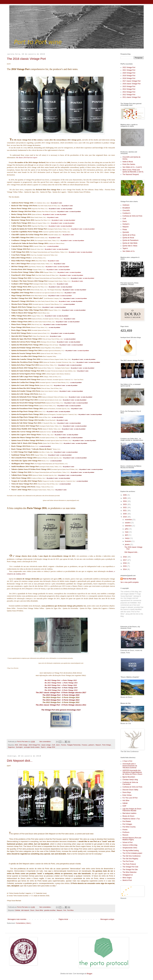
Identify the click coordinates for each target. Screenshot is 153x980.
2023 (125, 504)
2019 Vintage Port (129, 76)
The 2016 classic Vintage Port (26, 59)
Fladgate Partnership (74, 745)
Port (65, 910)
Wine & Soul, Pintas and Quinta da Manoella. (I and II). (133, 171)
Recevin (125, 835)
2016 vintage (24, 745)
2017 (125, 560)
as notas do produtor (61, 214)
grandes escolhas (50, 910)
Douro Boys (127, 792)
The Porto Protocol (129, 864)
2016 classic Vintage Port (131, 84)
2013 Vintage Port (129, 92)
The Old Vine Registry (130, 859)
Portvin (125, 830)
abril (127, 535)
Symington (19, 747)
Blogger (90, 974)
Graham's (126, 224)
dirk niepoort (25, 910)
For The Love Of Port (130, 798)
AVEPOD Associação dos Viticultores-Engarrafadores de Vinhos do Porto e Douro (132, 772)
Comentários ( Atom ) (23, 923)
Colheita (18, 910)
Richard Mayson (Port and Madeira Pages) (132, 839)
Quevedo (126, 232)
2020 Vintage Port (129, 73)
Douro (32, 910)
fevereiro (128, 541)
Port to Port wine (130, 579)
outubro (128, 523)
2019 (125, 517)
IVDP (124, 806)
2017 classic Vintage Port (131, 81)
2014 (125, 569)
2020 (125, 514)
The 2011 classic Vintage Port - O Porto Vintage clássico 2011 (61, 705)
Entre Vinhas (127, 795)
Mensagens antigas (107, 919)
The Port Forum (128, 861)
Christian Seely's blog (130, 780)
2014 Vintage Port (129, 89)
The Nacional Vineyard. (131, 174)
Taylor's (43, 747)
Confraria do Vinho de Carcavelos (130, 783)
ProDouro (126, 832)
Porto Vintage (107, 745)
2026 (125, 495)
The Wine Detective (129, 872)
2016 (17, 745)
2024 (125, 501)
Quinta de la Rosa (129, 235)
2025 (125, 498)
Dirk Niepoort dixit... (20, 761)
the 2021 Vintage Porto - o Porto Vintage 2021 (61, 683)
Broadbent (126, 208)
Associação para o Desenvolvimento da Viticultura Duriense (130, 766)
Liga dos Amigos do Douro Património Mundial (132, 810)
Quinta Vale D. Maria (130, 246)
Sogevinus (12, 747)
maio (127, 532)
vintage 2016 (51, 747)
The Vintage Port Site (130, 870)
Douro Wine (40, 910)
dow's (58, 745)
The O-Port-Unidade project (132, 853)
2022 (125, 507)
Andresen (126, 205)
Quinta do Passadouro (130, 240)
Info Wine (126, 800)
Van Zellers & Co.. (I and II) (132, 167)
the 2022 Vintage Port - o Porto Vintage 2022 (61, 680)
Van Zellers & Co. (129, 251)
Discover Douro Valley (130, 790)
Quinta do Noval (128, 238)
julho (127, 529)
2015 (125, 566)
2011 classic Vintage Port (131, 97)
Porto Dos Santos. (129, 164)
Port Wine (70, 910)
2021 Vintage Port (129, 70)
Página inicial (63, 919)
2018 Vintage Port (129, 78)
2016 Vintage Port (35, 745)
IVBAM (125, 803)
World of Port (127, 880)
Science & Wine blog (130, 845)
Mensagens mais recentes (17, 919)
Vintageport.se (128, 875)
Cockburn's (127, 213)
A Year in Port (127, 761)
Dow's (125, 221)
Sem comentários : (46, 742)
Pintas (125, 230)
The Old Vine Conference (131, 856)
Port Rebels (127, 821)
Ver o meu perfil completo (130, 582)
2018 (125, 557)
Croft (54, 745)
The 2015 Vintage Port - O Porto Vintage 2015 (61, 695)
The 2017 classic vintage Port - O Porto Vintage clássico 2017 (61, 693)
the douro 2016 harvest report (27, 157)
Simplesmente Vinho (130, 848)
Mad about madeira (129, 813)
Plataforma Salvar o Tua (131, 819)
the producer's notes (48, 214)
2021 (125, 511)
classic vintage (46, 745)
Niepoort (99, 745)
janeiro (127, 544)
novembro (129, 520)
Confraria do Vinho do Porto (132, 216)
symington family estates (32, 747)
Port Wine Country (129, 827)
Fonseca (85, 745)
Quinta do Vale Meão (130, 243)
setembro (128, 526)
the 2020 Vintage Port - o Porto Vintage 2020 (61, 685)
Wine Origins (127, 878)
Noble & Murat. (128, 162)
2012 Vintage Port (129, 95)
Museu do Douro (128, 816)
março (127, 538)
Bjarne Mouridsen (129, 777)
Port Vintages (127, 824)
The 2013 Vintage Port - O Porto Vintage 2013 (61, 700)
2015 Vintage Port (129, 86)
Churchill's (126, 211)
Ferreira (64, 745)
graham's (92, 745)
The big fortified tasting (131, 851)
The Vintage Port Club (130, 867)
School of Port (127, 842)
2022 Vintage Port (129, 67)
